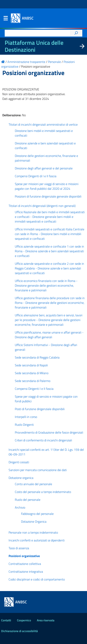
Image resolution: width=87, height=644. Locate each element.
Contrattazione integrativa (26, 572)
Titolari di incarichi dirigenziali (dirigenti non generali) (42, 206)
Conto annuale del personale (33, 484)
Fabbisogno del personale (37, 514)
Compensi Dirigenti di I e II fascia (36, 176)
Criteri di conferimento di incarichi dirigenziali (43, 440)
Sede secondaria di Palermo (33, 381)
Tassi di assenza (19, 548)
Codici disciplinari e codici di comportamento (37, 579)
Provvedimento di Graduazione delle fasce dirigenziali (49, 432)
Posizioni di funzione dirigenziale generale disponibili (48, 196)
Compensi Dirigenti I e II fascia (34, 389)
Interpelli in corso (26, 417)
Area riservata (46, 620)
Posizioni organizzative (24, 556)
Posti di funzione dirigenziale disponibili (40, 409)
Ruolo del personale (28, 500)
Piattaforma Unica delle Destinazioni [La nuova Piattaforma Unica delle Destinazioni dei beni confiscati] (34, 46)
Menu (5, 19)
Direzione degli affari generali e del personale (44, 168)
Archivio (20, 507)
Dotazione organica (21, 478)
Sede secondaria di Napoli (31, 365)
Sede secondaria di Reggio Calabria (37, 357)
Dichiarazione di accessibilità (20, 631)
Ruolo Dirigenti (24, 425)
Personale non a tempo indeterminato (33, 532)
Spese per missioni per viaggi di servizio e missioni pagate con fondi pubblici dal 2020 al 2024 (47, 186)
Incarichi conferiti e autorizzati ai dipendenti (37, 540)
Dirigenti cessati (19, 462)
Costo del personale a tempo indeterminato (43, 492)
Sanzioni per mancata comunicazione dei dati (38, 470)
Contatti (6, 620)
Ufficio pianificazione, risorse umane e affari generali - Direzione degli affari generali (49, 335)
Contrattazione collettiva (25, 564)
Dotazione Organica (34, 521)
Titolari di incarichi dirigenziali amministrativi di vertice (43, 124)
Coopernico (24, 620)
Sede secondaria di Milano (32, 373)
